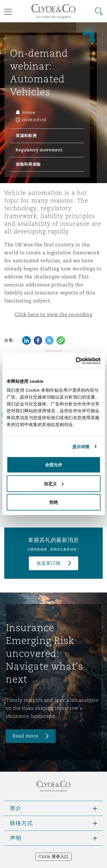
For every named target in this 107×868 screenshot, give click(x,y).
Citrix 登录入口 (53, 857)
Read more (26, 736)
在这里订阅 (49, 563)
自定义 (54, 483)
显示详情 (81, 446)
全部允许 (54, 465)
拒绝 (54, 502)
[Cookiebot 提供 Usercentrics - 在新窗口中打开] (76, 361)
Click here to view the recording (53, 315)
